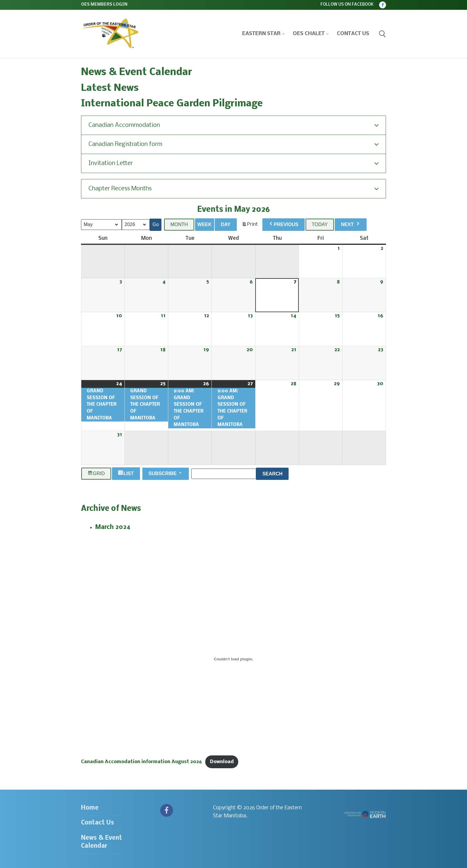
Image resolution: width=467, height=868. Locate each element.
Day (225, 224)
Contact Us (98, 823)
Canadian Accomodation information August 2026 (141, 762)
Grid (96, 474)
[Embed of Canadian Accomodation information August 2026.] (233, 659)
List (127, 474)
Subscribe (166, 473)
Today (320, 224)
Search (275, 473)
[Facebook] (383, 5)
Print (250, 226)
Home (90, 808)
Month (179, 224)
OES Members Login (104, 5)
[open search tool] (382, 34)
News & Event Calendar (102, 842)
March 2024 (113, 527)
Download (222, 762)
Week (205, 224)
